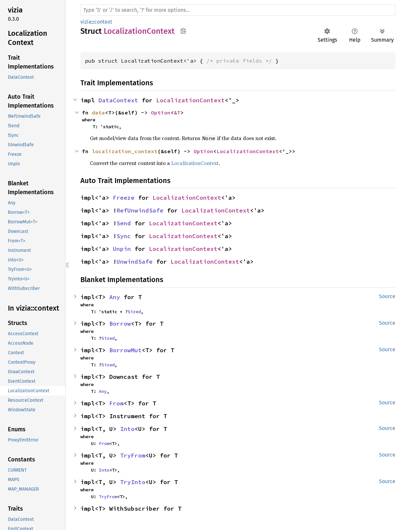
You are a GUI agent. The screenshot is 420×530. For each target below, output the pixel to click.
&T (177, 112)
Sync (124, 236)
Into (127, 429)
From (116, 403)
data (98, 112)
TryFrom (133, 455)
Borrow (120, 324)
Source (387, 296)
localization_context (125, 151)
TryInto (133, 482)
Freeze (124, 198)
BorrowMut (126, 350)
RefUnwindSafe (140, 210)
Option (161, 112)
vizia (86, 22)
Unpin (122, 249)
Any (115, 297)
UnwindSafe (135, 262)
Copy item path (183, 31)
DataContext (118, 100)
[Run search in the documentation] (238, 10)
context (103, 22)
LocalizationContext (190, 100)
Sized (134, 312)
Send (124, 223)
